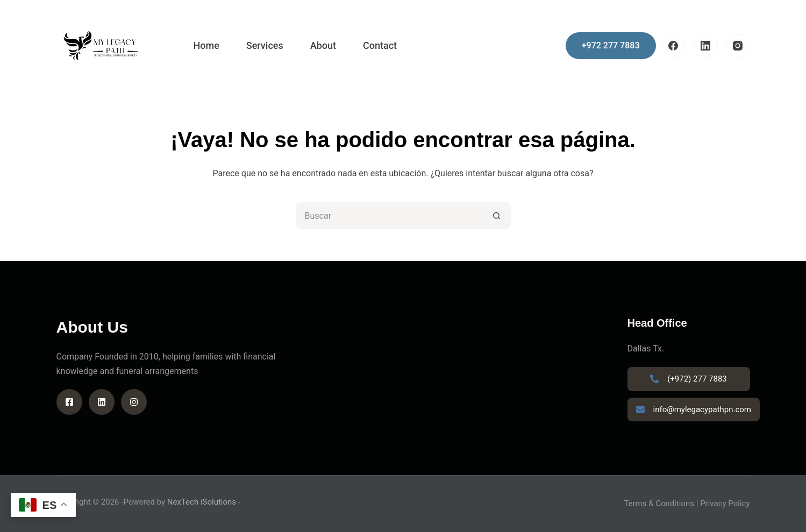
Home (206, 45)
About (323, 45)
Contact (380, 45)
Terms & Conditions (659, 504)
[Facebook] (673, 46)
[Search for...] (390, 215)
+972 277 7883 (611, 45)
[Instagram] (738, 46)
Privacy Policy (725, 504)
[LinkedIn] (706, 46)
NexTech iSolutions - (204, 502)
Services (265, 45)
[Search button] (497, 215)
